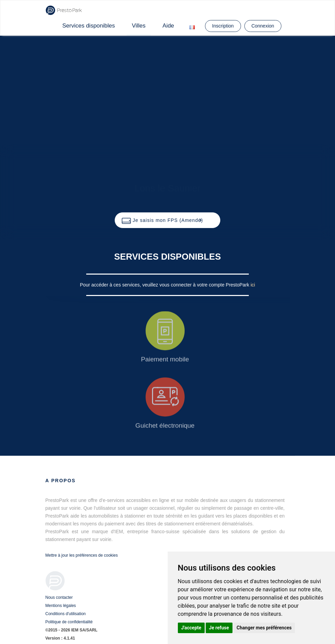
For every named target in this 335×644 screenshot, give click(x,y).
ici (253, 285)
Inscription (223, 26)
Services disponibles (89, 26)
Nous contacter (59, 597)
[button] (167, 220)
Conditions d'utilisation (66, 614)
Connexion (263, 26)
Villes (138, 26)
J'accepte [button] (191, 628)
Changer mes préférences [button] (264, 628)
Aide (168, 26)
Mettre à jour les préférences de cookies (82, 555)
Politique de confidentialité (69, 622)
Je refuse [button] (219, 628)
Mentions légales (61, 606)
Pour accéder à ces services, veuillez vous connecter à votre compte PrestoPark (165, 285)
